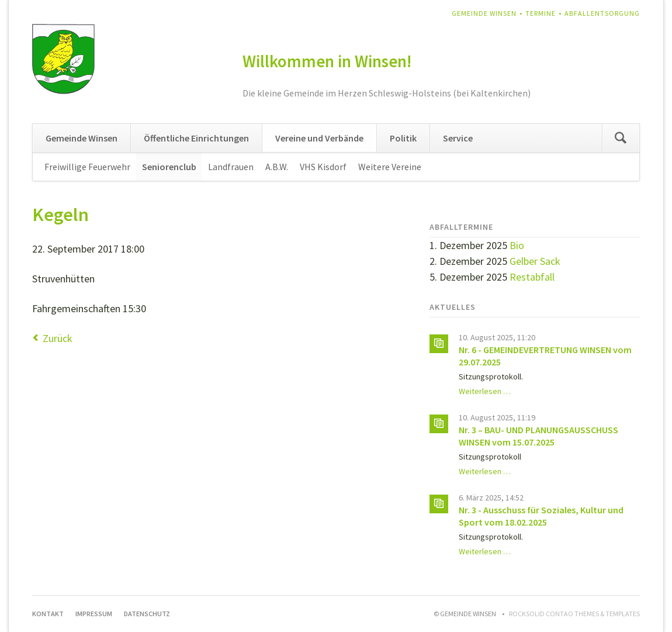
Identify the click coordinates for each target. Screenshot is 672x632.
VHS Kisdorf (323, 167)
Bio (517, 245)
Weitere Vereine (390, 167)
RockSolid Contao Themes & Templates (574, 614)
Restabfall (532, 277)
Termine (541, 13)
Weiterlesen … (485, 391)
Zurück (58, 338)
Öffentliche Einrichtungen (196, 138)
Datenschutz (147, 614)
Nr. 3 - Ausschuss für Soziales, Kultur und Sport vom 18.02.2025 (541, 516)
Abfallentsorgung (602, 13)
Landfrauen (231, 167)
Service (458, 138)
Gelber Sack (535, 261)
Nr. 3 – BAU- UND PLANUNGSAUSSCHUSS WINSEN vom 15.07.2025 (538, 436)
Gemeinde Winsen (484, 13)
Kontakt (48, 614)
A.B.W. (277, 167)
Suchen (621, 138)
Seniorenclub (169, 167)
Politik (403, 138)
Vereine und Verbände (319, 138)
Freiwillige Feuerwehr (87, 167)
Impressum (94, 614)
